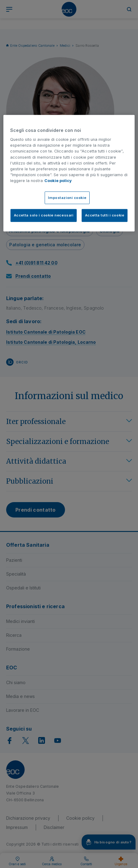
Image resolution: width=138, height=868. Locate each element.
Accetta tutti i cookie (105, 215)
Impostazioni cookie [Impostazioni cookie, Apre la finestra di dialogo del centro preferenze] (67, 197)
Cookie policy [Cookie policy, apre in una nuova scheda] (58, 181)
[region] (69, 173)
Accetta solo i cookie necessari (44, 215)
